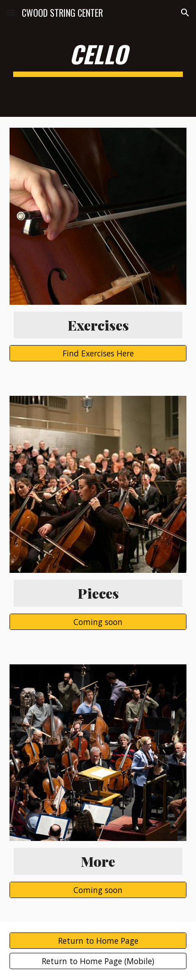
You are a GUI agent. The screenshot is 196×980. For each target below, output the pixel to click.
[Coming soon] (98, 622)
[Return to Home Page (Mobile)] (98, 961)
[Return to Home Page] (98, 940)
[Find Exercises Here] (98, 353)
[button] (11, 12)
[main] (98, 58)
